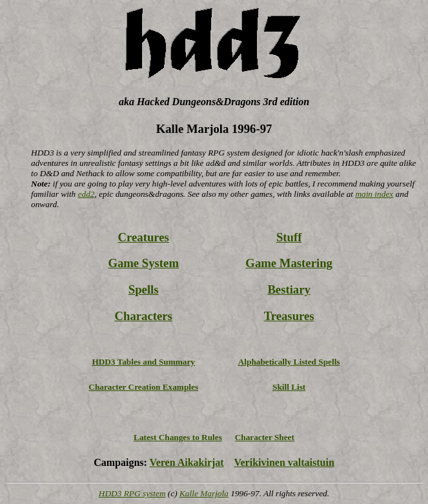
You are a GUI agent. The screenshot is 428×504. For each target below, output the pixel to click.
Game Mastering (289, 263)
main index (374, 194)
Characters (144, 316)
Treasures (289, 316)
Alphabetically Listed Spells (289, 362)
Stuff (289, 237)
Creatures (144, 237)
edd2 (87, 194)
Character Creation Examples (143, 387)
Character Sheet (265, 437)
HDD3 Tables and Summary (143, 362)
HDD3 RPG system (132, 493)
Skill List (289, 387)
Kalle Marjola (204, 493)
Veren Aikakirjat (187, 462)
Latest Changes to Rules (178, 437)
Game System (143, 263)
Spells (144, 289)
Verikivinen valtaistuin (284, 462)
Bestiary (289, 289)
